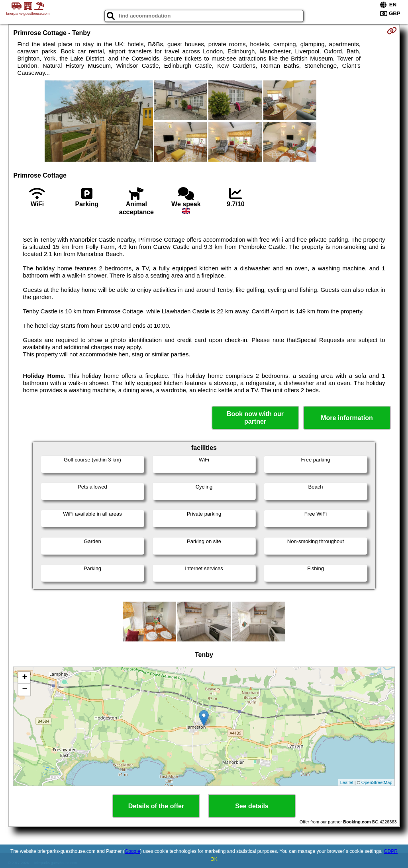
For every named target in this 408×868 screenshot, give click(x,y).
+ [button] (25, 678)
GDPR (391, 851)
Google (132, 851)
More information (347, 418)
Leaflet (347, 782)
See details (252, 806)
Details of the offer (156, 806)
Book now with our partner (255, 418)
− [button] (25, 690)
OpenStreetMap (377, 782)
